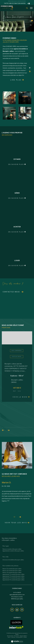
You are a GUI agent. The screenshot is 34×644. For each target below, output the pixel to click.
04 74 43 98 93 (17, 593)
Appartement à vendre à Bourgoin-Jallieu (13, 551)
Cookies (25, 637)
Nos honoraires (10, 636)
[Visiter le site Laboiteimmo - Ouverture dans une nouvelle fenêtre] (17, 640)
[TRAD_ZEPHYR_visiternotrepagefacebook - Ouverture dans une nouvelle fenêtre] (12, 610)
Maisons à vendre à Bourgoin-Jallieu (12, 549)
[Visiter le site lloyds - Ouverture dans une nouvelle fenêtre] (16, 622)
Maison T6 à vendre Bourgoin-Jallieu (12, 571)
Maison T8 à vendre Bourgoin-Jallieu (12, 572)
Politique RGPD (19, 637)
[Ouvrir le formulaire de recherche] (27, 8)
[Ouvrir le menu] (31, 8)
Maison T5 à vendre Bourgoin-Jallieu (12, 569)
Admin (9, 637)
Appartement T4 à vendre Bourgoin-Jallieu (13, 578)
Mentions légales (23, 636)
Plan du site (17, 636)
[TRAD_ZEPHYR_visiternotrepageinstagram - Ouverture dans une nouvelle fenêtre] (22, 610)
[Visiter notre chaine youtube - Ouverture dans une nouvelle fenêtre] (17, 610)
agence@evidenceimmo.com (17, 595)
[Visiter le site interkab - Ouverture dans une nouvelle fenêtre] (16, 627)
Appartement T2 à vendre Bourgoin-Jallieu (13, 574)
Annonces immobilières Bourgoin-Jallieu (13, 560)
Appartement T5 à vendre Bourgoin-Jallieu (13, 580)
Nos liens (13, 637)
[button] (20, 517)
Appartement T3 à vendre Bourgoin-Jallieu (13, 576)
